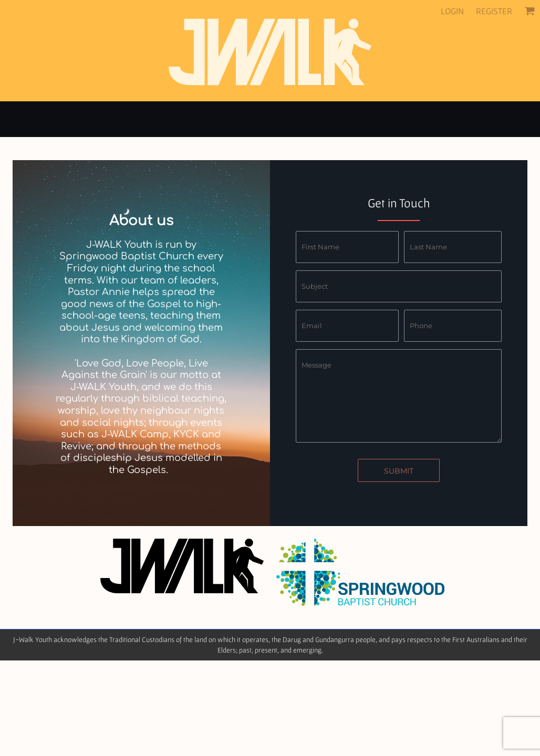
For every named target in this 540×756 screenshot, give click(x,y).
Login (452, 11)
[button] (529, 10)
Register (494, 11)
